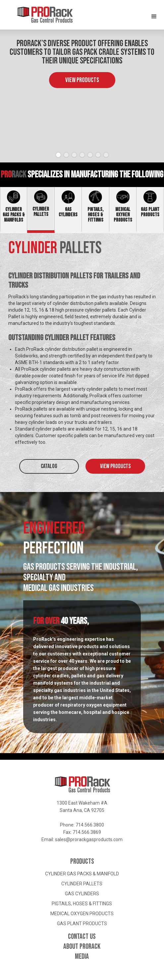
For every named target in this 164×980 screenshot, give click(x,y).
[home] (36, 15)
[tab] (14, 210)
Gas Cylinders (82, 894)
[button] (154, 13)
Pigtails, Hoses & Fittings (82, 904)
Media (82, 957)
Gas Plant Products (82, 924)
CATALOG (49, 466)
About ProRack (82, 947)
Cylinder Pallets (82, 884)
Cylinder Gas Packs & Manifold (82, 874)
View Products (82, 80)
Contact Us (82, 937)
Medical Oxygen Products (82, 914)
